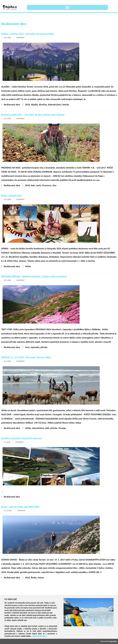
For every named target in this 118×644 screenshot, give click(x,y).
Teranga (62, 428)
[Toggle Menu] (67, 7)
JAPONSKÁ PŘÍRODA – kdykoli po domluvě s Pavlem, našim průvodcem (34, 276)
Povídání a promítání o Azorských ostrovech (22, 438)
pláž (47, 428)
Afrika (28, 266)
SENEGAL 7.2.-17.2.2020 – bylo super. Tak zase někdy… (27, 357)
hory (27, 347)
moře (39, 185)
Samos (41, 578)
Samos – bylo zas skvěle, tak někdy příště (20, 507)
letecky (66, 105)
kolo (33, 185)
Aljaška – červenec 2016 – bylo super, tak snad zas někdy (28, 34)
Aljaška (34, 105)
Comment (20, 38)
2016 (28, 105)
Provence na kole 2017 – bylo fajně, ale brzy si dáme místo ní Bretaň (33, 115)
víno (54, 185)
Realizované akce (12, 105)
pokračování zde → (40, 636)
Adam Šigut (113, 641)
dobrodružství (55, 105)
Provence (47, 185)
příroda (44, 347)
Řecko (34, 578)
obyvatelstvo (38, 428)
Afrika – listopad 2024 (11, 195)
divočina (43, 105)
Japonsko (35, 347)
